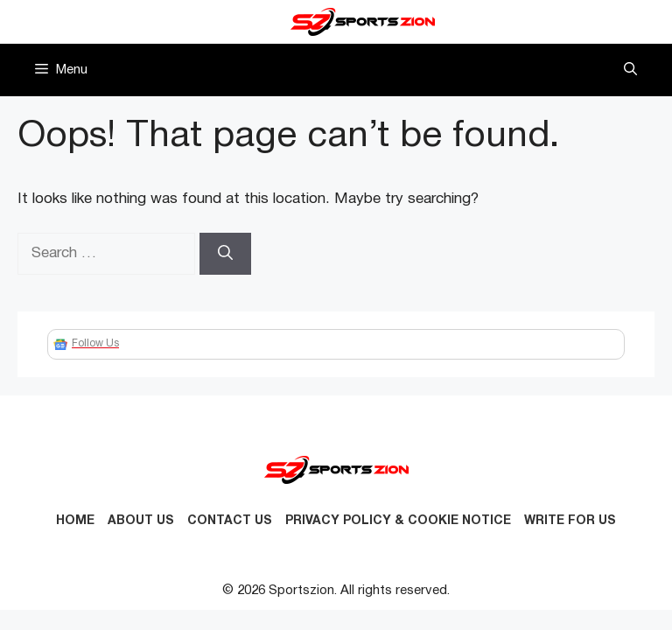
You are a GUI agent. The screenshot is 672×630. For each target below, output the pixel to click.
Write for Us (570, 521)
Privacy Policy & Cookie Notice (398, 521)
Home (75, 521)
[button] (630, 70)
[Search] (225, 254)
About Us (141, 521)
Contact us (230, 521)
